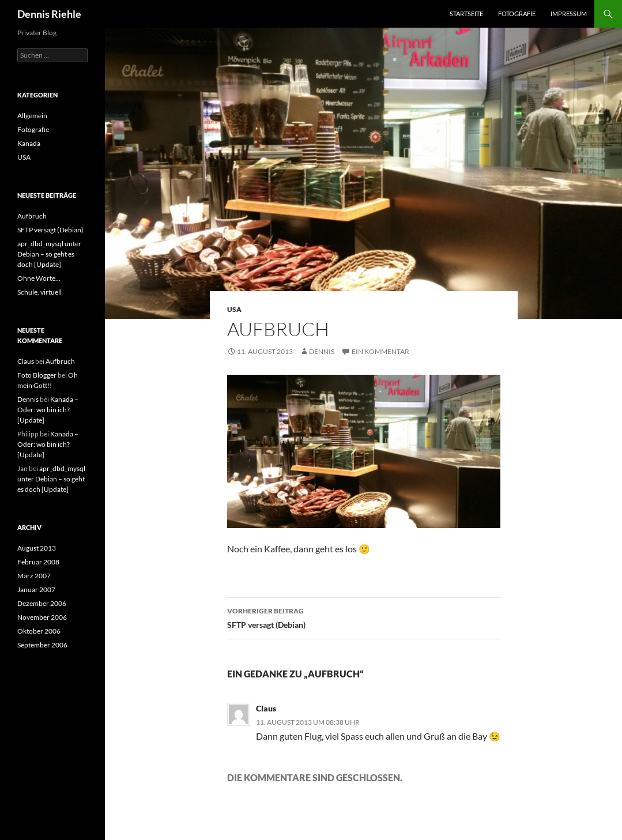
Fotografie (517, 14)
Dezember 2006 (42, 603)
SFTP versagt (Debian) (364, 617)
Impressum (569, 14)
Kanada (29, 143)
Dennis (322, 351)
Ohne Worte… (39, 278)
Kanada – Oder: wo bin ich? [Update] (48, 410)
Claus (266, 708)
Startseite (466, 14)
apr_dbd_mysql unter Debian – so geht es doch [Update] (49, 254)
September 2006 (42, 645)
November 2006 (42, 617)
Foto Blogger (37, 375)
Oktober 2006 (39, 631)
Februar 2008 (38, 562)
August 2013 (37, 548)
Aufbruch (32, 216)
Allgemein (32, 116)
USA (234, 309)
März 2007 (34, 576)
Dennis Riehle (49, 14)
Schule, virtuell (39, 292)
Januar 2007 (36, 589)
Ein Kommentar (380, 351)
